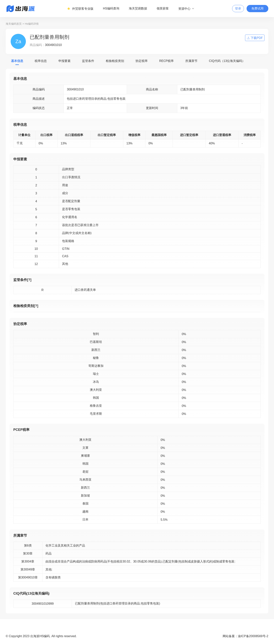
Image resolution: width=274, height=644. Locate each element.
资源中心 (186, 9)
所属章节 (191, 61)
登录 (238, 8)
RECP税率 (166, 61)
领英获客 (163, 8)
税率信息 (41, 61)
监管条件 (88, 61)
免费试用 (257, 8)
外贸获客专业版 (80, 9)
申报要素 (65, 61)
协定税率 (142, 61)
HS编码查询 (111, 8)
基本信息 (17, 61)
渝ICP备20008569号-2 (253, 636)
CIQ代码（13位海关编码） (227, 61)
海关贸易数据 (138, 8)
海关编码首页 (14, 24)
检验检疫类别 (115, 61)
